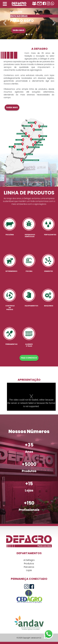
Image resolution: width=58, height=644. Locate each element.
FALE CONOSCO (29, 358)
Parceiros (29, 567)
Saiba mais (18, 30)
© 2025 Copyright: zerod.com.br (29, 638)
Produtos (29, 564)
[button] (4, 21)
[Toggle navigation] (5, 4)
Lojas (29, 570)
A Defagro (29, 560)
